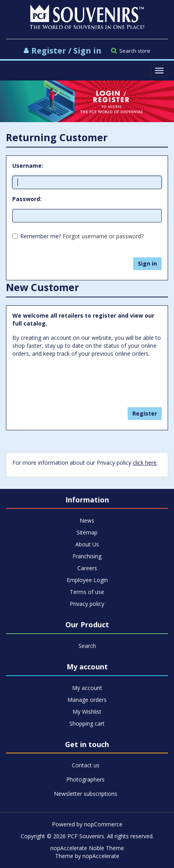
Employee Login (87, 580)
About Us (87, 544)
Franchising (87, 556)
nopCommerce (103, 824)
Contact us (86, 765)
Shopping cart (87, 723)
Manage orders (87, 700)
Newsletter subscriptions (86, 794)
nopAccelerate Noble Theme (87, 848)
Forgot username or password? (103, 236)
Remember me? (41, 236)
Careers (87, 568)
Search (87, 646)
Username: (28, 166)
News (87, 520)
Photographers (85, 779)
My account (87, 688)
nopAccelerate (101, 856)
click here (145, 463)
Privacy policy (87, 604)
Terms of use (87, 592)
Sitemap (87, 532)
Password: (27, 199)
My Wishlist (87, 712)
